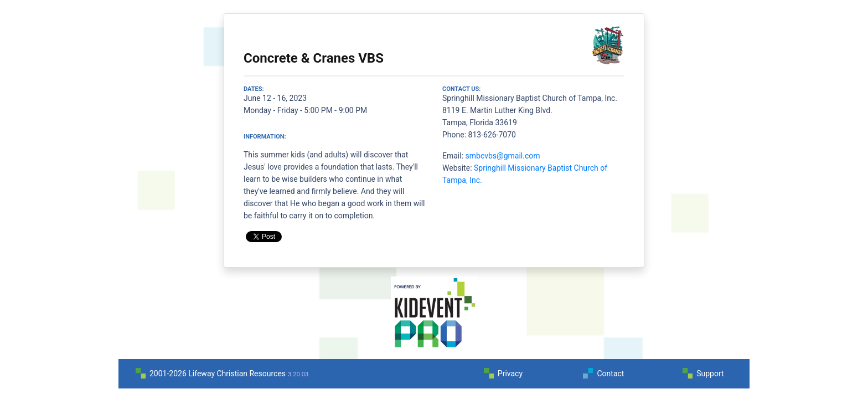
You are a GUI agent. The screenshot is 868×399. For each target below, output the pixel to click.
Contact (610, 374)
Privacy (510, 374)
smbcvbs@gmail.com (503, 156)
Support (710, 374)
